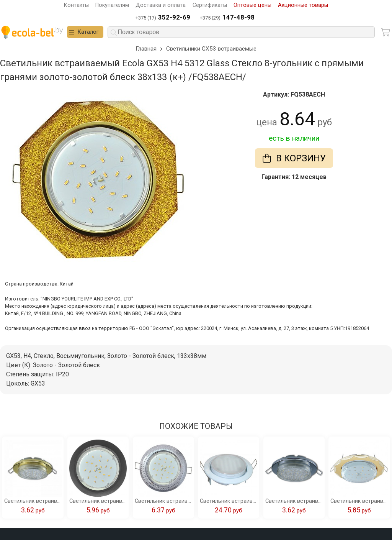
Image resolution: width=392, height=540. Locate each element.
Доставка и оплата (161, 5)
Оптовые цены (252, 5)
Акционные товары (303, 5)
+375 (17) (163, 18)
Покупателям (112, 5)
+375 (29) (227, 18)
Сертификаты (210, 5)
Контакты (76, 5)
